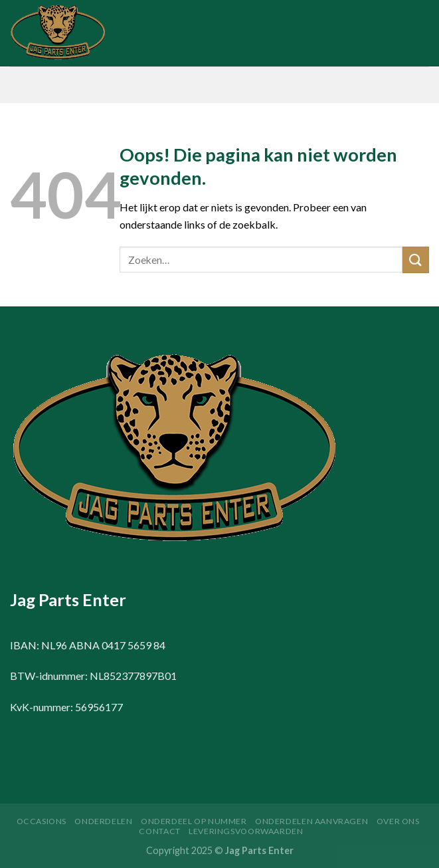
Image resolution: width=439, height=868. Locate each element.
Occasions (42, 821)
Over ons (398, 821)
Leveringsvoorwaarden (246, 831)
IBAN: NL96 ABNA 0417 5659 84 (88, 645)
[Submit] (416, 260)
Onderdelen (103, 821)
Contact (159, 831)
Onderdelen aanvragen (311, 821)
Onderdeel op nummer (194, 821)
